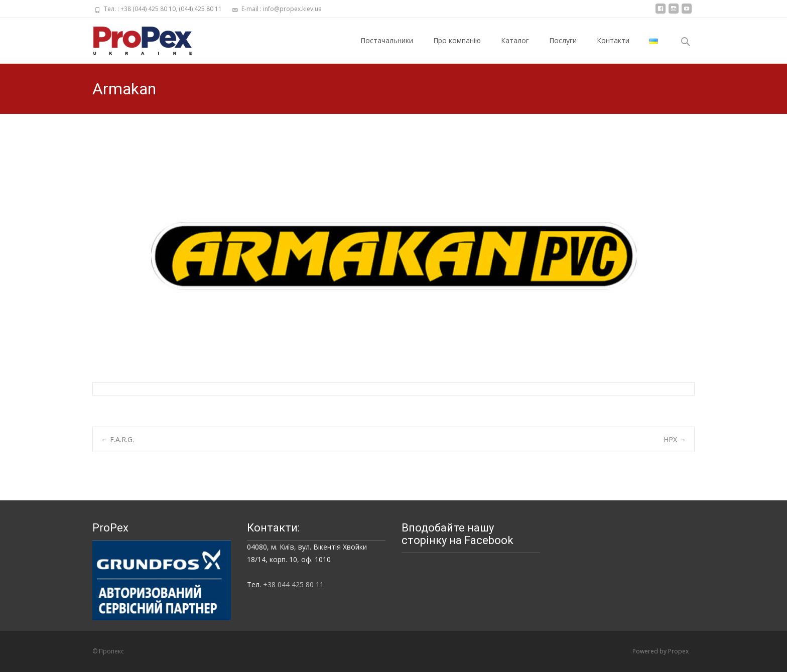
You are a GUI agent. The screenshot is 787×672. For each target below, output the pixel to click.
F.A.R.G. (117, 439)
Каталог (515, 49)
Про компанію (457, 49)
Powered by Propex (661, 651)
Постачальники (387, 49)
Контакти (613, 49)
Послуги (563, 49)
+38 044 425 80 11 (293, 584)
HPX (675, 439)
